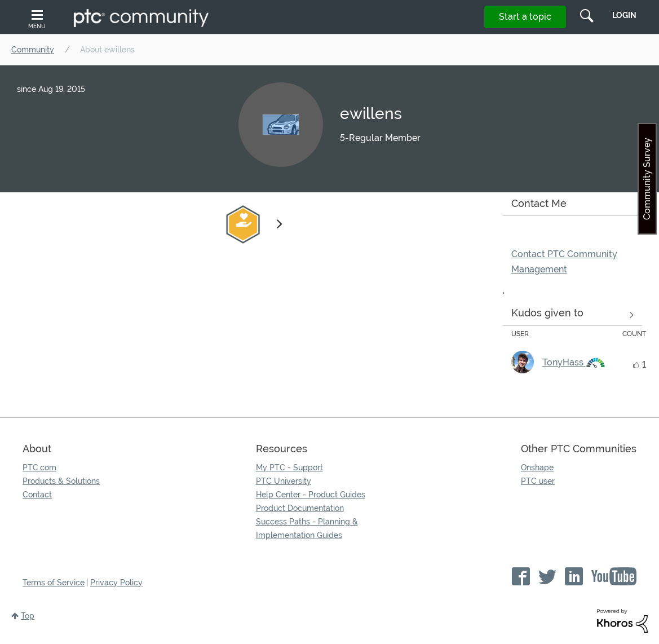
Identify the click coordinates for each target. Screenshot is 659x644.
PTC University (284, 481)
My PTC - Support (289, 467)
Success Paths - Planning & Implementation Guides (307, 528)
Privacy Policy (116, 583)
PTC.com (39, 467)
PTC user (538, 481)
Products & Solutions (61, 481)
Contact (37, 495)
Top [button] (28, 616)
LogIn (624, 15)
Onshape (537, 467)
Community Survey (647, 179)
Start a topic (525, 17)
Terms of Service (54, 583)
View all (572, 315)
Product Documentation (300, 508)
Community (33, 50)
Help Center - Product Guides (311, 495)
